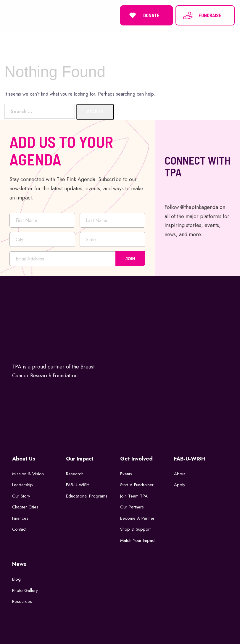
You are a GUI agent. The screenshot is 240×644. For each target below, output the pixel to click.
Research (75, 473)
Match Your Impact (138, 540)
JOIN (130, 258)
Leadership (22, 484)
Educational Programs (87, 495)
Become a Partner (137, 518)
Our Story (21, 495)
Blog (16, 579)
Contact (19, 529)
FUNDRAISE (202, 15)
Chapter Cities (25, 507)
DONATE (143, 15)
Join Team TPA (134, 495)
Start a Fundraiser (137, 484)
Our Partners (132, 507)
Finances (20, 518)
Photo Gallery (25, 590)
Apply (180, 484)
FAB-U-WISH (78, 484)
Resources (22, 601)
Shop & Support (135, 529)
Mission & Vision (28, 473)
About (180, 473)
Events (126, 473)
